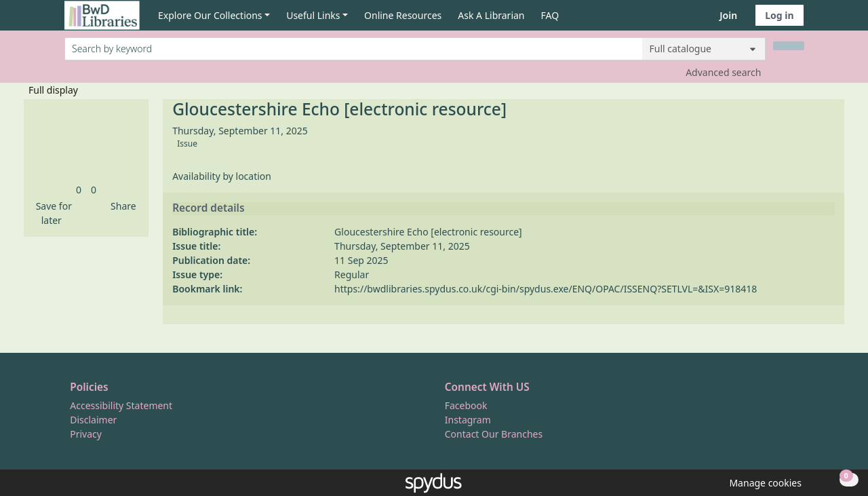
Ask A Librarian (491, 15)
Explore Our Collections (210, 15)
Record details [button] (208, 208)
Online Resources (403, 15)
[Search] (789, 46)
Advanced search (723, 72)
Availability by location (222, 176)
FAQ (550, 15)
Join (728, 15)
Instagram (468, 420)
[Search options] (704, 49)
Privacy (86, 434)
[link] (79, 190)
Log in (779, 15)
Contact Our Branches (494, 434)
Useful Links (313, 15)
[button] (52, 213)
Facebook (466, 405)
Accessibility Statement (121, 405)
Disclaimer (93, 420)
